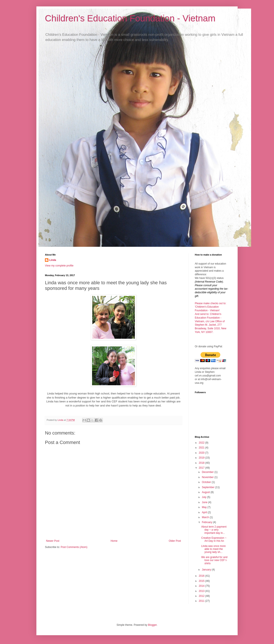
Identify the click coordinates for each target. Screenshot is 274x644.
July (205, 497)
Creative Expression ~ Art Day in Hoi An (214, 539)
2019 (202, 458)
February (207, 522)
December (208, 472)
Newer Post (53, 541)
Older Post (175, 541)
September (208, 487)
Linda (53, 260)
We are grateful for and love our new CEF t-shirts (214, 560)
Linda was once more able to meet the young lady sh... (213, 549)
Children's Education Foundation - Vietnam (130, 18)
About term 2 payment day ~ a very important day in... (214, 530)
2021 (202, 448)
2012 (202, 596)
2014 (202, 586)
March (206, 517)
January (207, 570)
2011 (202, 601)
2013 (202, 591)
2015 (202, 581)
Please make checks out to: (211, 303)
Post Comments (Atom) (74, 547)
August (206, 492)
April (205, 512)
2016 (202, 576)
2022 (202, 443)
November (208, 477)
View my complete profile (59, 266)
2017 (202, 468)
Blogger (152, 625)
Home (114, 541)
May (205, 507)
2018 (202, 463)
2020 (202, 453)
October (207, 482)
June (205, 502)
